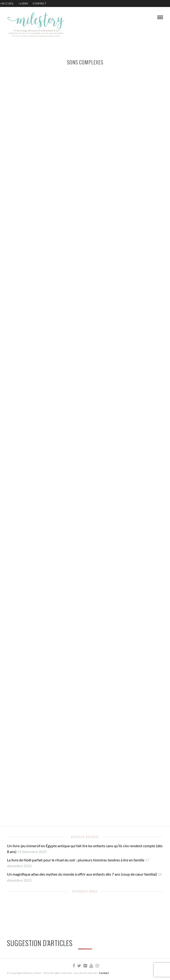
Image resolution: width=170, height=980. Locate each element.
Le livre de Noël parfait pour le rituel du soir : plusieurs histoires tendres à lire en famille (76, 860)
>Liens (23, 3)
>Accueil (7, 3)
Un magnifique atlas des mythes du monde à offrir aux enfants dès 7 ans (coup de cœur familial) (82, 874)
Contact (39, 3)
